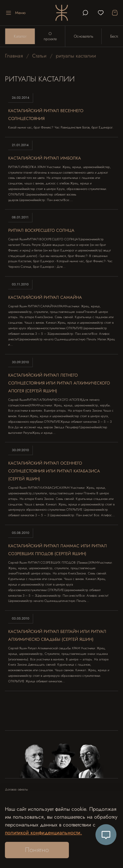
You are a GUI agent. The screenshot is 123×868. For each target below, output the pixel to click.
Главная (14, 56)
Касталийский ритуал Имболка (45, 158)
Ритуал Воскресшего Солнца (41, 230)
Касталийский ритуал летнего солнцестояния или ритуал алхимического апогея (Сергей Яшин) (59, 383)
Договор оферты (16, 790)
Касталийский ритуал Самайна (45, 297)
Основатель (83, 36)
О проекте (50, 36)
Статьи (39, 56)
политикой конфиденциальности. (43, 833)
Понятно (37, 850)
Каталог (20, 36)
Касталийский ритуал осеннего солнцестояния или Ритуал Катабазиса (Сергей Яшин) (54, 471)
